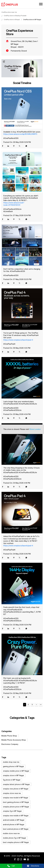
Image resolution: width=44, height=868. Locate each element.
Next (36, 705)
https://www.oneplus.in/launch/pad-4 (18, 340)
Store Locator (35, 429)
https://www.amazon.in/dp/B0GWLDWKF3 (20, 134)
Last (41, 705)
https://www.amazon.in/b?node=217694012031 (14, 204)
